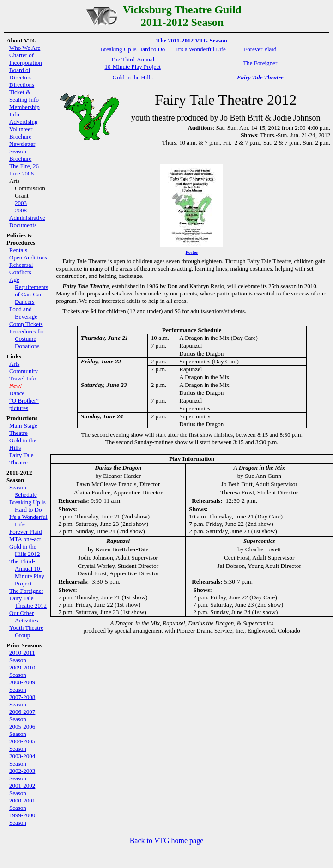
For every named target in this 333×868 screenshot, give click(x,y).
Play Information (192, 459)
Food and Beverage (23, 313)
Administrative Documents (27, 221)
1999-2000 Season (22, 819)
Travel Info (23, 378)
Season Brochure (20, 155)
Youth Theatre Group (26, 631)
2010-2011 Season (22, 656)
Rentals (18, 250)
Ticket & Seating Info (24, 96)
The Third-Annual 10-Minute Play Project (27, 572)
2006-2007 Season (22, 715)
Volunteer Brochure (21, 133)
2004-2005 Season (22, 745)
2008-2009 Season (22, 686)
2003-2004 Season (22, 760)
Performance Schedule (192, 330)
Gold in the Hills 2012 (25, 550)
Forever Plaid (25, 532)
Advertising (23, 122)
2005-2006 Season (22, 730)
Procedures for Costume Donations (27, 339)
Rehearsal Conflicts (21, 268)
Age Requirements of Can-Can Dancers (29, 291)
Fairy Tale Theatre (21, 459)
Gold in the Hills (133, 77)
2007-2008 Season (22, 701)
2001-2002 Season (22, 789)
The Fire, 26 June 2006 (24, 170)
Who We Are (25, 48)
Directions (22, 85)
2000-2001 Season (22, 804)
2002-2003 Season (22, 775)
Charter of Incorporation (26, 59)
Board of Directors (20, 74)
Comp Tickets (26, 324)
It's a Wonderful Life (201, 49)
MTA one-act (25, 539)
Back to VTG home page (167, 841)
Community (24, 371)
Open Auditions (28, 257)
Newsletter (22, 144)
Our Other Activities (24, 617)
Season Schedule (23, 491)
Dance (17, 393)
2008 (21, 210)
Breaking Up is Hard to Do (27, 506)
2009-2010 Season (22, 671)
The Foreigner (26, 591)
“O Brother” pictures (24, 404)
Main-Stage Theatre (23, 429)
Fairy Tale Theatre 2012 (28, 602)
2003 (21, 203)
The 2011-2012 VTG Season (192, 40)
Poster (192, 252)
